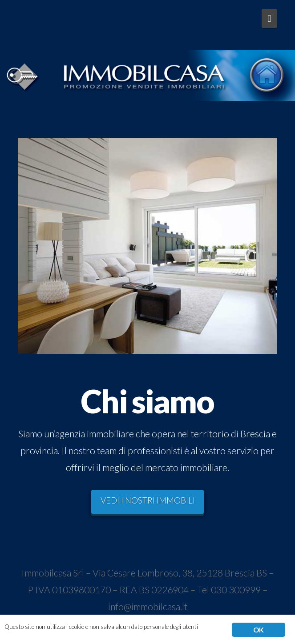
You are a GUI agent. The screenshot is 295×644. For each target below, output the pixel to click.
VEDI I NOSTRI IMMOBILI (148, 500)
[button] (270, 18)
